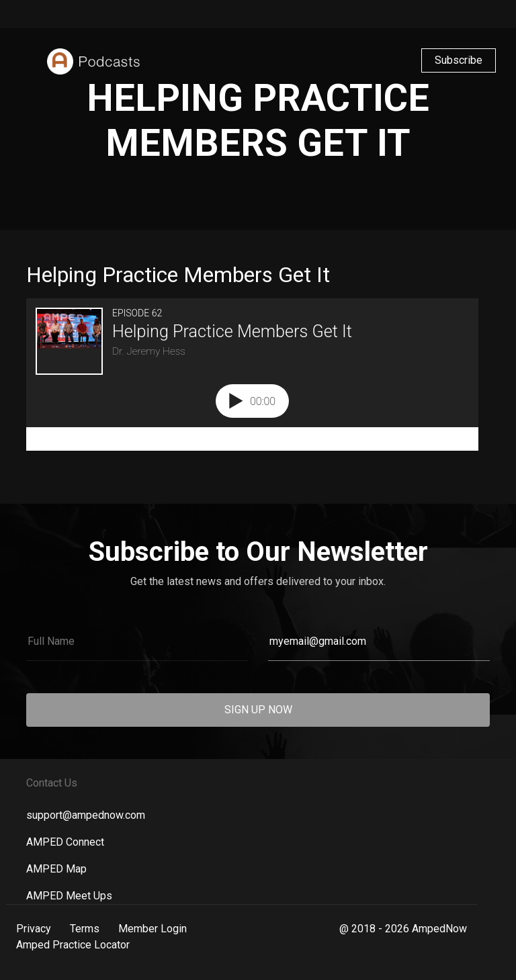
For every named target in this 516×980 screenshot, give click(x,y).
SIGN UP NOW (258, 710)
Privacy (34, 929)
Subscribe (459, 60)
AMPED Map (56, 869)
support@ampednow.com (86, 815)
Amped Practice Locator (73, 945)
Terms (85, 929)
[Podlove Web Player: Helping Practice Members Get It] (258, 374)
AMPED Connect (65, 842)
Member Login (153, 929)
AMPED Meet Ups (69, 896)
